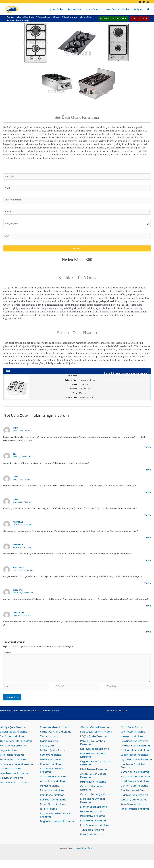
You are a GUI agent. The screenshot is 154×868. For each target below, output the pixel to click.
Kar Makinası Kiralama (13, 751)
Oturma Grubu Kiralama (95, 732)
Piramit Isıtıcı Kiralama (93, 788)
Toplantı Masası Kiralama (135, 756)
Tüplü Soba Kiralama (133, 732)
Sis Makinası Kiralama (13, 742)
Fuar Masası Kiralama (93, 829)
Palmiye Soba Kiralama (14, 765)
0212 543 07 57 (121, 715)
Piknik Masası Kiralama (94, 776)
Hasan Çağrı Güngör (85, 856)
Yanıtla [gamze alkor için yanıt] (147, 634)
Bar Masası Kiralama (52, 802)
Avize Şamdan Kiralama (135, 811)
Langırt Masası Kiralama (135, 816)
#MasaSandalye (69, 17)
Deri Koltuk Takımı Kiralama (96, 737)
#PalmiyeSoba (43, 17)
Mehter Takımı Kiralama (134, 792)
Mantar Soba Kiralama (94, 814)
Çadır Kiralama (49, 746)
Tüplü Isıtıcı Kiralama (92, 838)
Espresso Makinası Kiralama (16, 770)
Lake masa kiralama (132, 742)
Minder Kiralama (50, 792)
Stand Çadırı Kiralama (53, 811)
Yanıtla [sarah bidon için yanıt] (147, 563)
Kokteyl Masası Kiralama (95, 754)
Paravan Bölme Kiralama (15, 789)
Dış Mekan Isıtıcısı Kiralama (136, 765)
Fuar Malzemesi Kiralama (135, 797)
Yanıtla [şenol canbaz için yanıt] (147, 585)
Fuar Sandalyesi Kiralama (95, 833)
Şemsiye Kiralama (51, 761)
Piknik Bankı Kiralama (92, 824)
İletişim (139, 9)
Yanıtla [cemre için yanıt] (147, 517)
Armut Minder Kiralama (54, 783)
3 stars (130, 376)
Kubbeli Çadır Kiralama (134, 807)
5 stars (144, 376)
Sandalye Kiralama (51, 770)
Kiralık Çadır (47, 751)
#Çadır (56, 17)
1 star (117, 376)
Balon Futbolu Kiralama (14, 737)
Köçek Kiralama (9, 756)
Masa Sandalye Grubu (119, 9)
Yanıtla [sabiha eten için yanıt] (147, 608)
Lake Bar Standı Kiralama (135, 751)
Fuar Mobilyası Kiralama (135, 802)
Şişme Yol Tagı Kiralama (135, 778)
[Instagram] (148, 2)
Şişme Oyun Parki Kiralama (56, 737)
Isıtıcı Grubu (79, 9)
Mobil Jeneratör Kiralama (135, 788)
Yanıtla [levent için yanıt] (147, 449)
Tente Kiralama (49, 742)
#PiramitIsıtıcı (86, 17)
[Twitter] (144, 2)
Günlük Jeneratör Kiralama (16, 746)
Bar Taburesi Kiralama (53, 807)
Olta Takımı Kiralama (12, 761)
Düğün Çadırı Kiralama (94, 742)
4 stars (137, 376)
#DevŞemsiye (23, 20)
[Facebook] (140, 2)
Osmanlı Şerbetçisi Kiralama (97, 801)
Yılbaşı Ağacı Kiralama (13, 732)
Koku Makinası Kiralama (14, 780)
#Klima (10, 20)
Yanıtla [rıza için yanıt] (147, 472)
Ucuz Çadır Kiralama (92, 843)
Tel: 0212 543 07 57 (140, 19)
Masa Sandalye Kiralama (55, 765)
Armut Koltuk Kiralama (53, 788)
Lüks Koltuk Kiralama (92, 819)
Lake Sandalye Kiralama (135, 746)
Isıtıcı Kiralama (49, 816)
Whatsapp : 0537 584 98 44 (113, 19)
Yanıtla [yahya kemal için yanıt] (147, 540)
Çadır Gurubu (96, 9)
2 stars (123, 376)
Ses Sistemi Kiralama (133, 737)
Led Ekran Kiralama (11, 775)
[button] (148, 9)
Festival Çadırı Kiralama (54, 756)
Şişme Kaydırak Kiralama (55, 732)
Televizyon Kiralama (12, 784)
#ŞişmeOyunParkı (25, 17)
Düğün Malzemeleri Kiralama (57, 829)
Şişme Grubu (62, 9)
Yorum (7, 655)
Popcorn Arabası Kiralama (136, 783)
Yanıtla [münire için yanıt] (147, 495)
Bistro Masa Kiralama (53, 797)
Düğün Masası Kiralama (134, 761)
